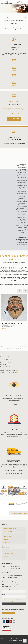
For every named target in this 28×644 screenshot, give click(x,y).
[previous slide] (19, 291)
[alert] (14, 143)
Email (4, 594)
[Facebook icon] (26, 639)
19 (20, 348)
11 (25, 347)
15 (12, 348)
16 (14, 348)
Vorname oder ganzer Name (9, 589)
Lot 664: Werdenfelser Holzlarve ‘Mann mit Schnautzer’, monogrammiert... (12, 325)
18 (18, 348)
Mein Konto (8, 537)
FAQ (6, 539)
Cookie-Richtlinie (8, 553)
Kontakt (7, 542)
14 (10, 348)
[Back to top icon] (25, 641)
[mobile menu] (26, 2)
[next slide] (25, 291)
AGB (5, 551)
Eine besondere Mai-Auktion (6, 357)
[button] (4, 622)
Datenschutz (7, 556)
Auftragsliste (8, 534)
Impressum (7, 559)
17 (16, 348)
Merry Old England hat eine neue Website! (9, 370)
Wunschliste (8, 531)
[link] (14, 504)
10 (22, 347)
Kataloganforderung (10, 528)
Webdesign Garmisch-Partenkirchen (16, 640)
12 (27, 347)
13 (8, 348)
